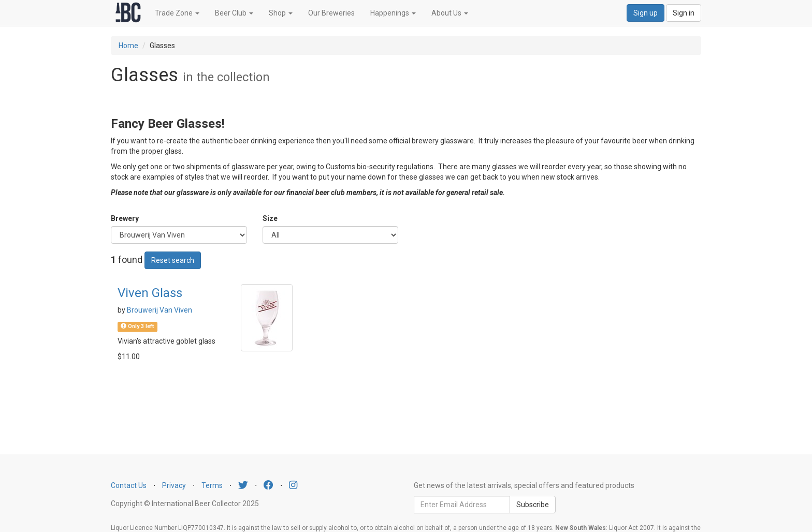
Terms (212, 485)
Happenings (393, 13)
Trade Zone (177, 13)
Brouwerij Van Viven (160, 310)
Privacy (174, 485)
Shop (281, 13)
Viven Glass (150, 293)
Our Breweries (331, 13)
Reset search (173, 260)
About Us (450, 13)
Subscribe (533, 505)
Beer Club (234, 13)
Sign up (646, 13)
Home (128, 46)
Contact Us (129, 485)
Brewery (125, 218)
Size (270, 218)
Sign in (684, 13)
